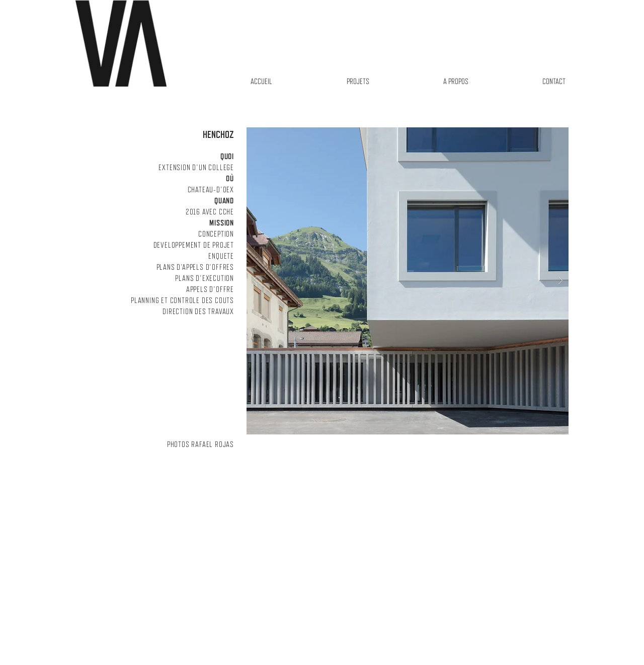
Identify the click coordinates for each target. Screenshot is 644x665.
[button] (408, 281)
